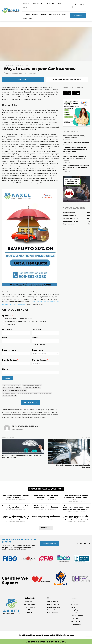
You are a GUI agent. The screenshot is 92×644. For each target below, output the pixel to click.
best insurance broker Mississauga (15, 390)
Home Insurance (26, 319)
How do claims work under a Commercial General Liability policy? (76, 497)
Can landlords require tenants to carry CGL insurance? (16, 507)
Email (5, 338)
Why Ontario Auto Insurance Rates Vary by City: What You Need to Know (76, 167)
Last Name (37, 330)
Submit (8, 378)
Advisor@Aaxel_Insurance (16, 73)
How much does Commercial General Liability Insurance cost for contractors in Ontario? (76, 518)
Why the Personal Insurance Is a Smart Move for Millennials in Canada (75, 159)
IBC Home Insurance (17, 304)
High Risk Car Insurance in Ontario (76, 143)
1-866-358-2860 (57, 642)
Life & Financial (10, 324)
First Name (8, 330)
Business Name (9, 350)
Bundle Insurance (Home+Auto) (16, 321)
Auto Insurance (9, 65)
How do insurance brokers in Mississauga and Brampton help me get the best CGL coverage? (76, 508)
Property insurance (10, 396)
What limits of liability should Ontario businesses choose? (46, 507)
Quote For (7, 316)
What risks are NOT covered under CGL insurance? (46, 496)
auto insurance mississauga (32, 385)
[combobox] (46, 353)
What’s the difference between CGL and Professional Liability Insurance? (16, 518)
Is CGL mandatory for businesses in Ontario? (46, 517)
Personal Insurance (22, 65)
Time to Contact (40, 360)
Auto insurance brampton (12, 385)
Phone (35, 338)
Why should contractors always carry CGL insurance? (16, 496)
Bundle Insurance (36, 302)
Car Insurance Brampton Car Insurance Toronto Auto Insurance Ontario (27, 393)
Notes (5, 369)
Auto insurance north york (12, 388)
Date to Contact (10, 360)
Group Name (37, 350)
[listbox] (46, 363)
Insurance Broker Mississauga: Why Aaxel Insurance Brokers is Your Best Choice (75, 150)
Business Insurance (39, 321)
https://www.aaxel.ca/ (17, 429)
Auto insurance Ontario (32, 388)
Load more (46, 528)
